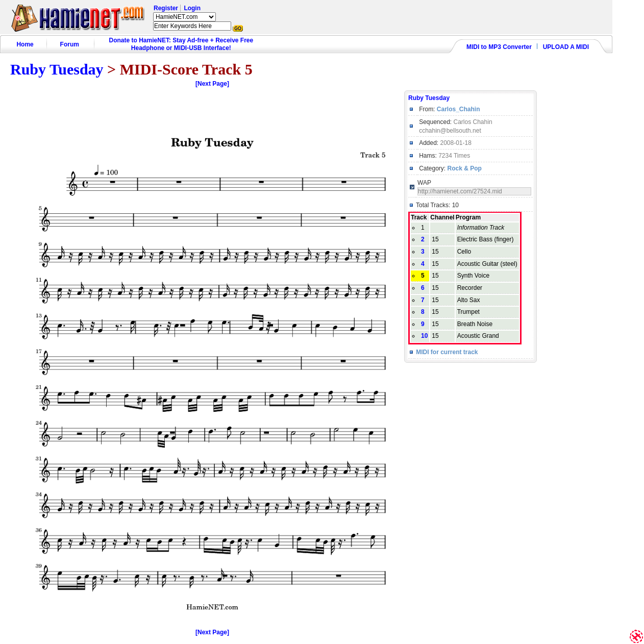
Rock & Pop (464, 168)
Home (25, 44)
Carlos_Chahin (459, 109)
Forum (70, 44)
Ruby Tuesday (57, 69)
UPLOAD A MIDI (566, 47)
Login (192, 8)
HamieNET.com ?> (184, 17)
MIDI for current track (447, 352)
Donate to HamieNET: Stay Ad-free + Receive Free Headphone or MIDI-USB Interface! (181, 44)
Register (166, 8)
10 (424, 336)
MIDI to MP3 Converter (499, 47)
